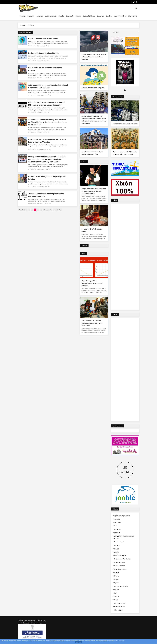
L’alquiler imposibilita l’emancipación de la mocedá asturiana (92, 283)
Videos (115, 315)
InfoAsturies (28, 8)
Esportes (100, 16)
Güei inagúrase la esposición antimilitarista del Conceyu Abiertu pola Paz (47, 87)
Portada (22, 16)
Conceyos (31, 16)
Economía (70, 16)
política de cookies (119, 641)
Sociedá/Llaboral (89, 16)
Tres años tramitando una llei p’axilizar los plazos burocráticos (46, 196)
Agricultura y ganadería (122, 516)
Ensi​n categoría (119, 543)
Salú (116, 594)
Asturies (40, 16)
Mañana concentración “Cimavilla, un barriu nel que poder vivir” (125, 154)
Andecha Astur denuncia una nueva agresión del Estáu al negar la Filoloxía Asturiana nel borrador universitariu (94, 120)
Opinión (109, 16)
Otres (83, 254)
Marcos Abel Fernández (122, 560)
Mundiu (61, 16)
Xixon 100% (133, 16)
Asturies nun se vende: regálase (93, 88)
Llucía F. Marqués (120, 556)
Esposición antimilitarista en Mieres (44, 39)
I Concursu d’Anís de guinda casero (92, 230)
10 (51, 211)
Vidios (115, 201)
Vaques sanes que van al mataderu (125, 124)
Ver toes (84, 246)
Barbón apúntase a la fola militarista (44, 53)
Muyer (116, 580)
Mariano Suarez (120, 563)
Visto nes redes (118, 97)
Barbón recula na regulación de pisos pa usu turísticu (48, 178)
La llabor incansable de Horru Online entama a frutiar (92, 153)
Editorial (117, 533)
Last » (59, 211)
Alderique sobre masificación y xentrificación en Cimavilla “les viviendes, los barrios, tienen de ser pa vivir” (48, 123)
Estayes (115, 510)
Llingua (117, 549)
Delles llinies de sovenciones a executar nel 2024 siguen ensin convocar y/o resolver (47, 104)
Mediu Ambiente (51, 16)
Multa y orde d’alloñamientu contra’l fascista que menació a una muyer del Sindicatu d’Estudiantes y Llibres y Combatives (47, 160)
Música (117, 577)
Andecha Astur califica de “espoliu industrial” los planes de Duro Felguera (94, 57)
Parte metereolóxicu (121, 587)
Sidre (116, 600)
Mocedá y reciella (120, 16)
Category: (25, 32)
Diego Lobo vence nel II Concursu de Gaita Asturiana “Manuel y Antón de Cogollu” (94, 191)
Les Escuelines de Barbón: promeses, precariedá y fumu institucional (92, 323)
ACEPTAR (78, 642)
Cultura (78, 16)
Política (117, 590)
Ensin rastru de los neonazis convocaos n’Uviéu (46, 69)
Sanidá (117, 597)
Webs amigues (117, 427)
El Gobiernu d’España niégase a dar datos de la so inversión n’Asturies (48, 141)
